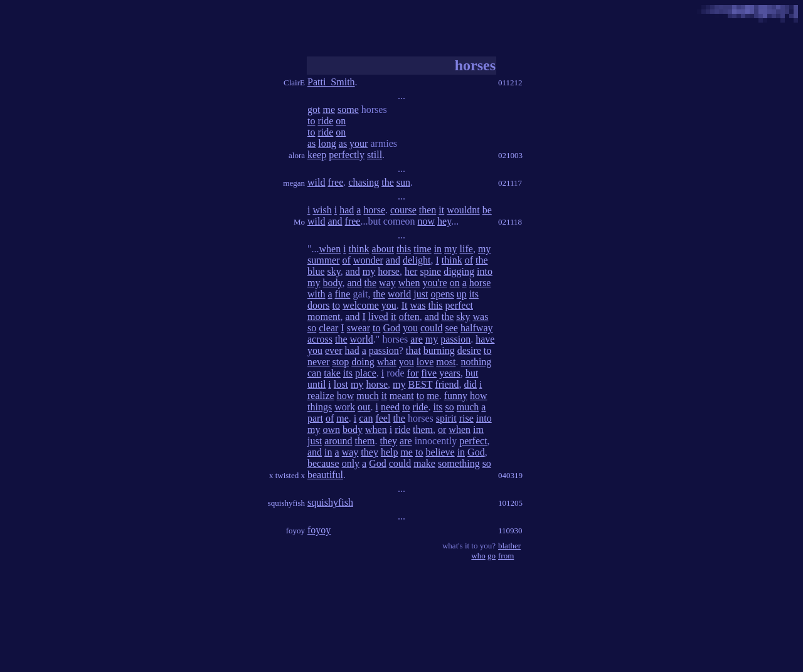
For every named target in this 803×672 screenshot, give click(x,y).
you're (434, 283)
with (316, 294)
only (351, 463)
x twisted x (287, 475)
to (311, 121)
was (418, 305)
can (314, 373)
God (391, 328)
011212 (510, 83)
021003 (510, 155)
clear (328, 328)
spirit (446, 418)
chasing (364, 182)
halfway (477, 328)
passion (455, 339)
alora (297, 155)
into (485, 271)
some (348, 109)
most (446, 362)
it (441, 210)
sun (403, 182)
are (417, 339)
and (335, 221)
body (332, 283)
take (332, 373)
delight (417, 260)
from (506, 556)
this (404, 249)
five (429, 373)
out (364, 407)
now (427, 221)
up (462, 294)
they (389, 441)
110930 (510, 531)
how (346, 396)
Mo (299, 222)
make (424, 463)
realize (321, 396)
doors (319, 305)
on (341, 121)
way (387, 283)
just (421, 294)
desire (469, 350)
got (314, 109)
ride (325, 121)
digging (459, 271)
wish (322, 210)
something (459, 463)
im (478, 429)
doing (363, 362)
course (403, 210)
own (331, 429)
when (330, 249)
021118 (510, 222)
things (320, 407)
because (323, 463)
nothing (476, 362)
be (487, 210)
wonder (368, 260)
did (471, 384)
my (450, 249)
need (390, 407)
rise (466, 418)
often (409, 317)
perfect (459, 305)
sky (334, 271)
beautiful (325, 475)
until (316, 384)
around (338, 441)
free (335, 182)
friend (447, 384)
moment (324, 317)
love (425, 362)
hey (444, 221)
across (320, 339)
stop (341, 362)
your (359, 143)
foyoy (295, 531)
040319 (510, 475)
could (432, 328)
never (319, 362)
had (347, 210)
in (438, 249)
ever (334, 350)
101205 (510, 503)
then (428, 210)
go (492, 556)
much (368, 396)
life (466, 249)
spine (430, 271)
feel (383, 418)
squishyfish (286, 503)
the (388, 182)
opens (442, 294)
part (315, 418)
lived (378, 317)
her (411, 271)
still (375, 155)
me (329, 109)
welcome (361, 305)
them (423, 429)
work (345, 407)
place (366, 373)
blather (509, 546)
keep (317, 155)
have (485, 339)
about (383, 249)
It (405, 305)
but (472, 373)
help (390, 452)
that (413, 350)
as (311, 143)
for (413, 373)
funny (456, 396)
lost (341, 384)
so (312, 328)
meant (402, 396)
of (347, 260)
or (442, 429)
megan (294, 183)
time (422, 249)
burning (439, 350)
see (452, 328)
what (387, 362)
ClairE (294, 83)
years (450, 373)
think (359, 249)
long (327, 143)
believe (440, 452)
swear (359, 328)
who (478, 556)
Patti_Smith (331, 82)
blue (316, 271)
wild (316, 182)
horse (374, 210)
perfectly (347, 155)
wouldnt (463, 210)
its (474, 294)
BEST (420, 384)
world (399, 294)
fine (343, 294)
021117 (510, 183)
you (389, 305)
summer (324, 260)
